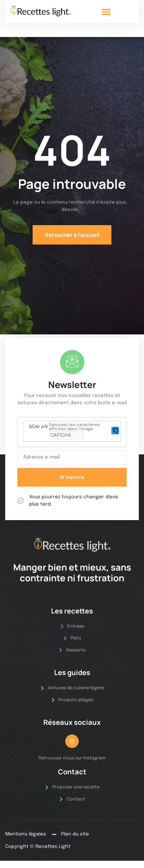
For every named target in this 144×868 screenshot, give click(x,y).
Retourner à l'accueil (72, 235)
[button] (106, 12)
